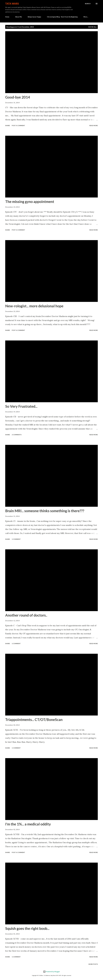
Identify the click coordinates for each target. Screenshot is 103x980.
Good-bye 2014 (18, 97)
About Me (19, 17)
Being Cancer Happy (34, 17)
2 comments (17, 435)
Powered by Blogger (51, 972)
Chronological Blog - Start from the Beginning (62, 17)
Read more (94, 125)
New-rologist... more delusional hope (34, 306)
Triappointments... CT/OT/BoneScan (34, 720)
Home (7, 17)
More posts (93, 964)
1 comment (16, 539)
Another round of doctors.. (26, 615)
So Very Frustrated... (21, 406)
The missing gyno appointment (30, 202)
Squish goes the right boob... (27, 928)
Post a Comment (18, 125)
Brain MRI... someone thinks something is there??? (45, 511)
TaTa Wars (12, 4)
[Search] (88, 4)
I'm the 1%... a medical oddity (28, 824)
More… (86, 17)
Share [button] (8, 125)
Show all (93, 27)
